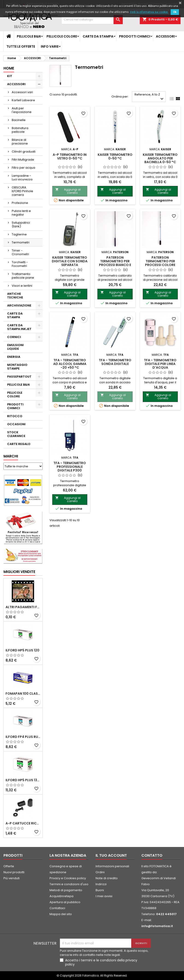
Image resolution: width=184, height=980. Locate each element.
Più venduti (12, 878)
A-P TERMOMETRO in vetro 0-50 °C (70, 156)
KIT (10, 76)
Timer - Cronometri (20, 252)
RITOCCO (15, 416)
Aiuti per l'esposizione (22, 110)
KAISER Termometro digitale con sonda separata (70, 261)
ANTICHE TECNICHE (15, 296)
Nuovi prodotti (14, 872)
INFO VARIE (50, 46)
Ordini (100, 872)
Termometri (21, 242)
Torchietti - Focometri (20, 264)
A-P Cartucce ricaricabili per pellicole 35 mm (23, 823)
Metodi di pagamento (66, 890)
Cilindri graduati (24, 152)
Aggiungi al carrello (68, 191)
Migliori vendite (19, 572)
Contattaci (57, 908)
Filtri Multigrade (23, 160)
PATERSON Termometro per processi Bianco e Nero (115, 263)
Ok (175, 12)
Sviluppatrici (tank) (21, 224)
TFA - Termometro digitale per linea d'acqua (160, 364)
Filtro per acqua (23, 168)
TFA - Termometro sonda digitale (115, 362)
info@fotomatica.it (157, 926)
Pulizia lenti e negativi (21, 213)
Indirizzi (101, 884)
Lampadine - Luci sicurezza (22, 178)
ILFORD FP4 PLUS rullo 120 (23, 737)
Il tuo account (111, 855)
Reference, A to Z (150, 97)
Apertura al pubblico (65, 902)
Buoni (100, 890)
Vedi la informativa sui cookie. (149, 12)
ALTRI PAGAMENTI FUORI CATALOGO (23, 607)
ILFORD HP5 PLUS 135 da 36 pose (23, 780)
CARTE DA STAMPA (98, 36)
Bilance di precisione (20, 142)
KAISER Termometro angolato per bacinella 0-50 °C (160, 158)
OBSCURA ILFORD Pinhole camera (22, 191)
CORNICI (14, 337)
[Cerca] (92, 20)
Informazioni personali (112, 866)
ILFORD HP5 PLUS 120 (22, 650)
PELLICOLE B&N (29, 36)
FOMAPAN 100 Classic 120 (23, 694)
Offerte (9, 866)
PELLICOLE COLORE (62, 36)
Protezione (20, 203)
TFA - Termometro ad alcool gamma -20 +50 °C (70, 364)
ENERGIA (14, 357)
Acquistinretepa (61, 896)
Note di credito (107, 878)
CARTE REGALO (19, 444)
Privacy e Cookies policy (68, 878)
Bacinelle (19, 120)
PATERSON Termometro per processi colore (160, 261)
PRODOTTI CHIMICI (135, 36)
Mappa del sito (61, 914)
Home (9, 68)
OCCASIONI (16, 424)
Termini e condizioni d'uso (69, 884)
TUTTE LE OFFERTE (21, 46)
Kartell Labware (23, 100)
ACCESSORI (165, 36)
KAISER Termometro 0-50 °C (115, 156)
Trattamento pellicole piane (23, 276)
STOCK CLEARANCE (16, 434)
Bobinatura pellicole (20, 130)
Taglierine (19, 234)
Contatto (152, 855)
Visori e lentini (22, 286)
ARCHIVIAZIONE (19, 305)
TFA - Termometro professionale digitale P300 (70, 467)
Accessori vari (22, 92)
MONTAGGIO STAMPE (17, 367)
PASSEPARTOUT (19, 377)
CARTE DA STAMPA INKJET (19, 327)
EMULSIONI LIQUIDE (15, 347)
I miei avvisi (104, 896)
